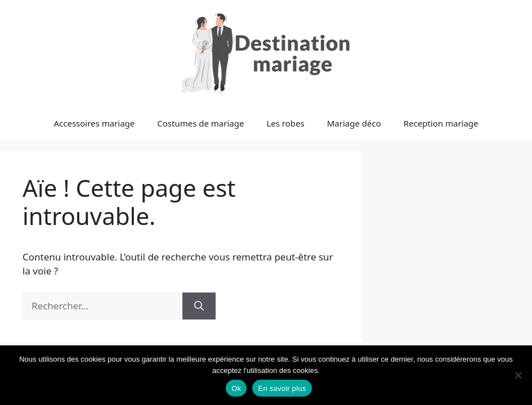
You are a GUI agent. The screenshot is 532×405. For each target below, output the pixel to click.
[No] (518, 375)
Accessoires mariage (94, 123)
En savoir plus (282, 388)
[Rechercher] (199, 306)
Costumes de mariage (200, 123)
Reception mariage (441, 123)
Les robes (285, 123)
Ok (236, 388)
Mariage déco (354, 123)
